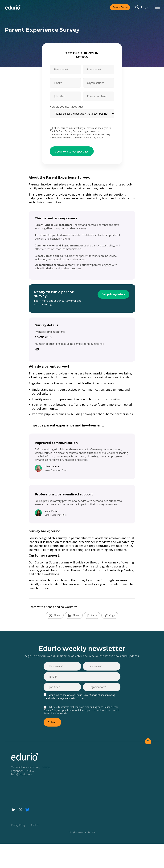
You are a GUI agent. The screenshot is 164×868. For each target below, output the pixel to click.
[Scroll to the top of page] (148, 742)
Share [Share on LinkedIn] (74, 616)
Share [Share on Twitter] (55, 616)
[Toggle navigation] (157, 7)
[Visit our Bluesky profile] (27, 810)
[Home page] (13, 7)
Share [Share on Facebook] (92, 616)
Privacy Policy (18, 825)
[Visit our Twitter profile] (20, 810)
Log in (141, 7)
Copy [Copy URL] (110, 616)
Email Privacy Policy (69, 131)
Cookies (35, 825)
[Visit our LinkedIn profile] (14, 810)
